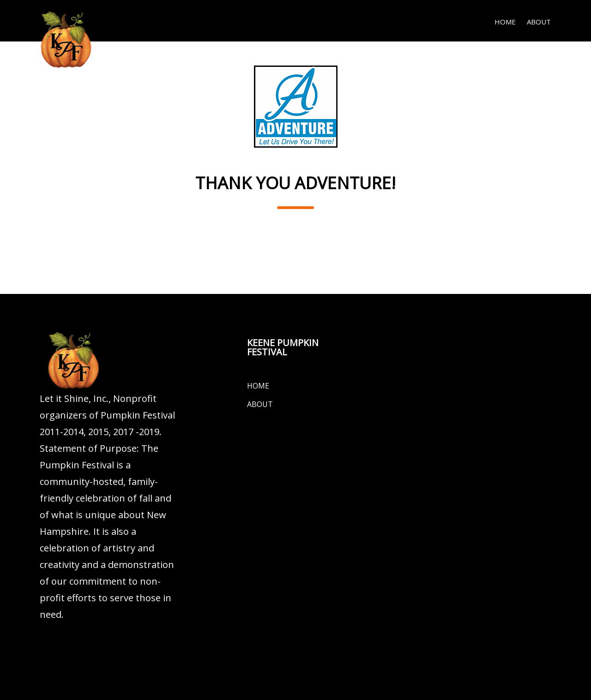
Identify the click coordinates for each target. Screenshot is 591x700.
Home (505, 22)
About (539, 22)
